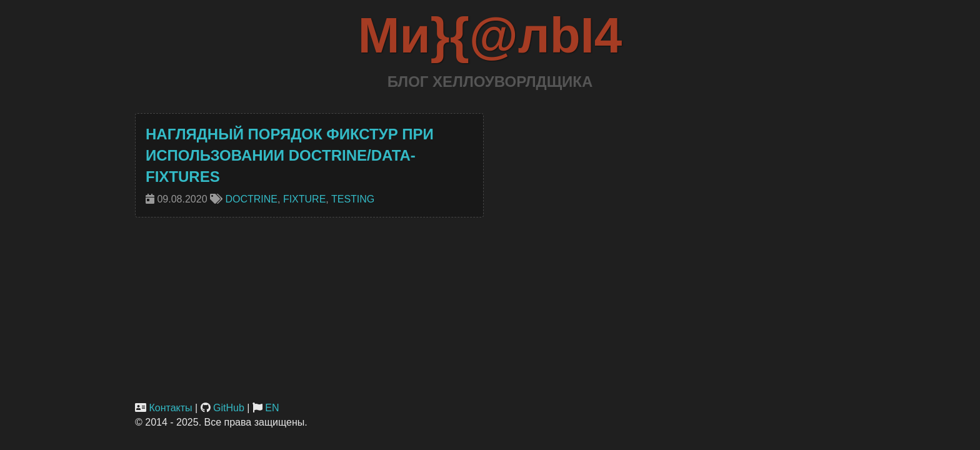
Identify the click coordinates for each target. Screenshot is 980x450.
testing (353, 199)
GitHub (229, 408)
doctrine (251, 199)
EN (272, 408)
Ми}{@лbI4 (490, 35)
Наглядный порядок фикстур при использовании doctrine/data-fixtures (290, 156)
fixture (304, 199)
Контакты (170, 408)
